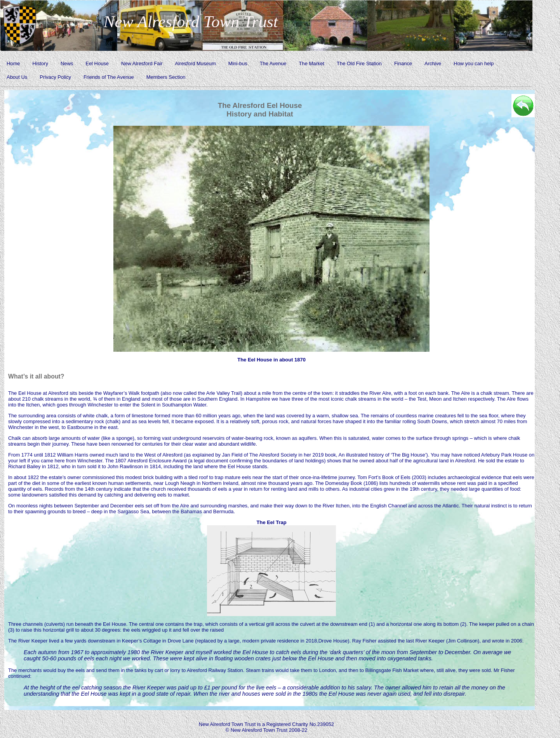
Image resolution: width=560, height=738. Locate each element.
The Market (312, 63)
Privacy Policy (55, 77)
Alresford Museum (196, 63)
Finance (403, 63)
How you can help (474, 63)
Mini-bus (238, 63)
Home (13, 63)
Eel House (97, 63)
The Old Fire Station (359, 63)
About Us (17, 77)
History (40, 63)
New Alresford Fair (142, 63)
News (67, 63)
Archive (433, 63)
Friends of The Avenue (109, 77)
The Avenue (273, 63)
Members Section (166, 77)
